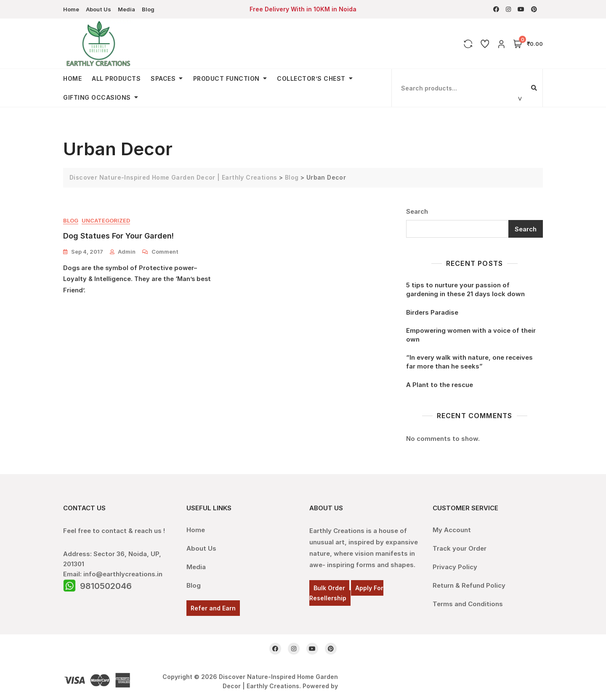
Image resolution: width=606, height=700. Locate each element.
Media (126, 9)
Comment (165, 251)
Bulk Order (329, 588)
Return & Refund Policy (469, 585)
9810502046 (106, 586)
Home (71, 9)
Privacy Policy (455, 567)
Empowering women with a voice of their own (471, 335)
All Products (116, 78)
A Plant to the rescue (440, 385)
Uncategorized (106, 220)
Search (417, 211)
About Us (98, 9)
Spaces (163, 78)
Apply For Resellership (346, 593)
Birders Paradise (432, 312)
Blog (148, 9)
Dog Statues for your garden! (118, 236)
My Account (452, 530)
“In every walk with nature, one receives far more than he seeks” (469, 362)
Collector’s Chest (311, 78)
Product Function (226, 78)
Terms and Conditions (468, 604)
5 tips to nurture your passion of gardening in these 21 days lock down (465, 289)
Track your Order (460, 548)
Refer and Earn (213, 608)
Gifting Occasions (97, 97)
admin (127, 252)
